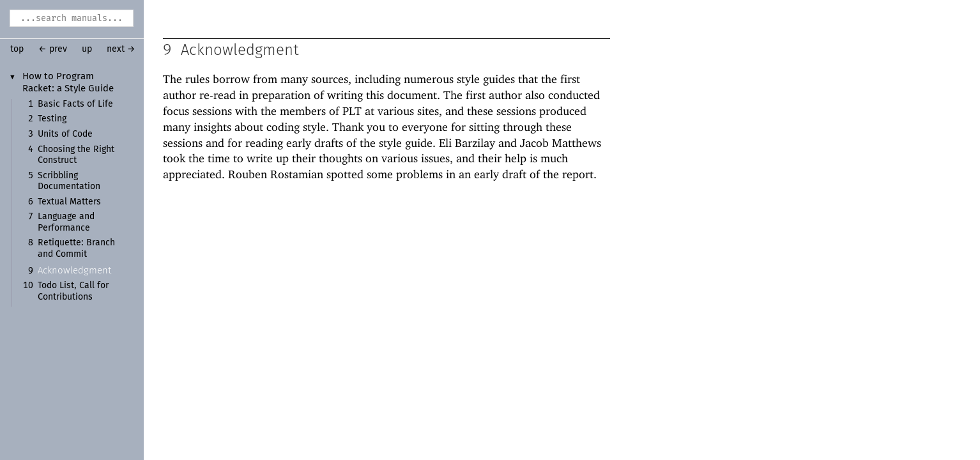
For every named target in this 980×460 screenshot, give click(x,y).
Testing (52, 119)
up (87, 49)
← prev (53, 49)
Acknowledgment (74, 271)
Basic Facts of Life (75, 104)
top (17, 49)
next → (121, 49)
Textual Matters (69, 202)
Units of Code (65, 134)
